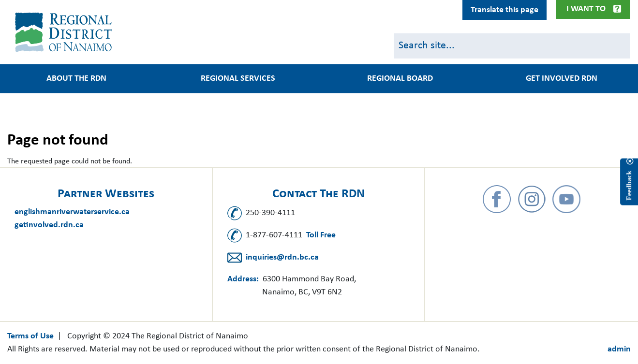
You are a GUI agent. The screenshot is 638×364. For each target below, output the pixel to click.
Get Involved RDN (562, 79)
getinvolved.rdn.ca (49, 225)
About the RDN (76, 79)
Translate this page (504, 10)
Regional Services (238, 79)
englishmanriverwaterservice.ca (72, 212)
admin (619, 349)
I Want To (586, 9)
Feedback (629, 186)
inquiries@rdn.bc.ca (282, 257)
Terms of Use (30, 336)
